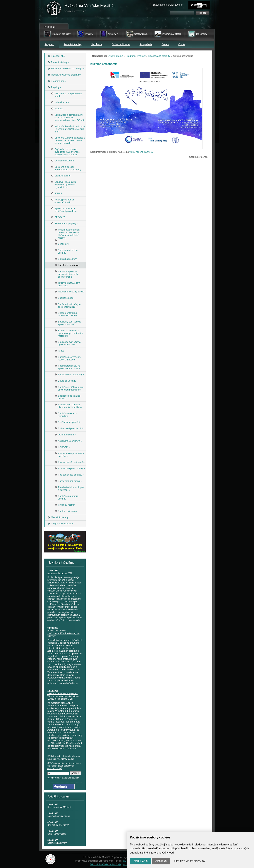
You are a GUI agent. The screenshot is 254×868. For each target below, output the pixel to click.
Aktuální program (59, 797)
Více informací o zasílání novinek (63, 778)
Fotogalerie (146, 44)
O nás (182, 44)
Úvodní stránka (115, 56)
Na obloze (97, 44)
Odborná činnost (121, 44)
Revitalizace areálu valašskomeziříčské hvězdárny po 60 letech (63, 633)
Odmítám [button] (161, 861)
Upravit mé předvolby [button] (190, 861)
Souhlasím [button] (141, 861)
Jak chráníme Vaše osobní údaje (106, 864)
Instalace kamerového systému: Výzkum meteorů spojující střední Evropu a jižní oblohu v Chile (63, 696)
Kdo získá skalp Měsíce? (59, 807)
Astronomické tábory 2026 (60, 573)
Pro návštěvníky (73, 44)
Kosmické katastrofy (57, 843)
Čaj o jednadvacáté (57, 834)
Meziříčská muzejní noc (59, 816)
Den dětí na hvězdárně (58, 825)
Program (49, 44)
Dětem (165, 44)
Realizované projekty (159, 56)
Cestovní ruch (141, 34)
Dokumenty (202, 34)
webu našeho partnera (141, 152)
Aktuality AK (114, 34)
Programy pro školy (61, 34)
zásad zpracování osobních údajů (61, 767)
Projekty (89, 34)
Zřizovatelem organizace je (168, 5)
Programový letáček (172, 34)
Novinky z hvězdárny (61, 563)
